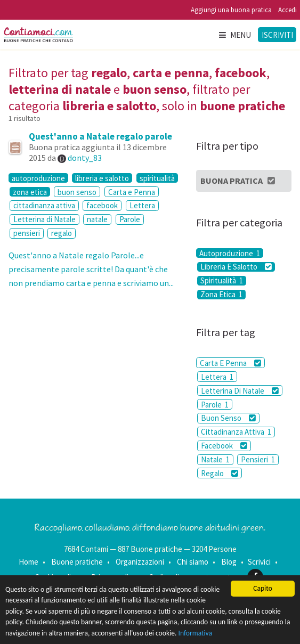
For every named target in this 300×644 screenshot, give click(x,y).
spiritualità (157, 178)
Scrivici (259, 562)
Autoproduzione (230, 253)
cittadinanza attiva (44, 205)
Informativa (196, 633)
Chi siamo (193, 562)
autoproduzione (38, 178)
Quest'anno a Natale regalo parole (100, 136)
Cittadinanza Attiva (236, 432)
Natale (215, 459)
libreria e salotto (102, 178)
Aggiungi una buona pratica (231, 10)
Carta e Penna (132, 192)
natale (97, 219)
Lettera (142, 205)
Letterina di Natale (44, 219)
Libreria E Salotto (236, 267)
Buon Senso (228, 418)
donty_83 (85, 158)
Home (29, 562)
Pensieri (258, 459)
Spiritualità (222, 281)
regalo (62, 233)
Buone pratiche (77, 562)
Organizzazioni (140, 562)
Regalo (220, 473)
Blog (229, 562)
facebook (102, 205)
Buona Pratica (238, 181)
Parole (130, 219)
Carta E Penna (230, 363)
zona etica (30, 192)
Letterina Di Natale (240, 391)
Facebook (224, 446)
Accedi (287, 10)
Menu (234, 35)
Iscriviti (277, 35)
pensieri (27, 233)
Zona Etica (221, 295)
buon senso (77, 192)
